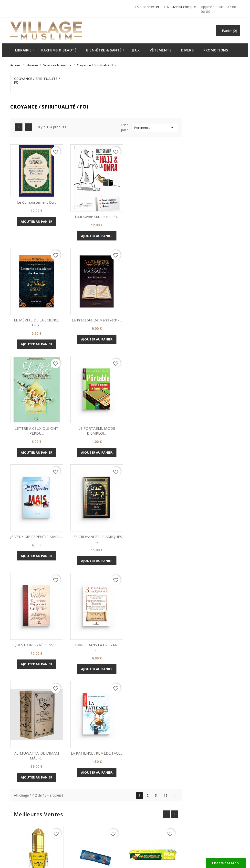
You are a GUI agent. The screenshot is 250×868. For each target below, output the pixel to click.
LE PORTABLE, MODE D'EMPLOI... (214, 299)
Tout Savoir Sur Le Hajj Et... (155, 189)
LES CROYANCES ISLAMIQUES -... (155, 406)
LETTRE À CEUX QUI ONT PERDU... (155, 299)
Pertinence (213, 101)
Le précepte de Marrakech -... (95, 296)
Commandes (142, 811)
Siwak (155, 652)
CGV (17, 811)
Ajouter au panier (95, 194)
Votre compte (146, 788)
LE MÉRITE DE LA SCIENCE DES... (214, 191)
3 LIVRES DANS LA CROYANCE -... (95, 513)
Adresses (139, 826)
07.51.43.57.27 (203, 838)
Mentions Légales (27, 818)
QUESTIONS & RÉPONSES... (214, 403)
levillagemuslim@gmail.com (214, 823)
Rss (117, 759)
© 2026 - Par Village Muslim (30, 858)
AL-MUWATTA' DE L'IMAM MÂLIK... (155, 513)
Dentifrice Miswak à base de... (212, 654)
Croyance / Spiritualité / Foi (36, 80)
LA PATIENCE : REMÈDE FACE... (214, 513)
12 (224, 553)
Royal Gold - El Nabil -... (98, 652)
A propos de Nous (27, 803)
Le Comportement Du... (95, 175)
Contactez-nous (26, 826)
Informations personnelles (152, 803)
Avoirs (137, 818)
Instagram (133, 759)
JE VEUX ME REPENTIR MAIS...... (95, 406)
